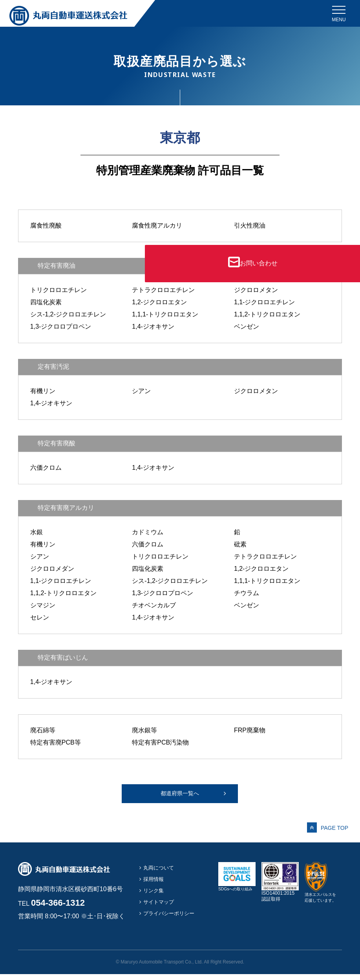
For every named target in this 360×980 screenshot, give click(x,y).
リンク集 (155, 896)
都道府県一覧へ (180, 796)
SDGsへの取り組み (237, 895)
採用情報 (155, 885)
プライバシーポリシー (173, 919)
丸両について (161, 873)
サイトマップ (161, 907)
